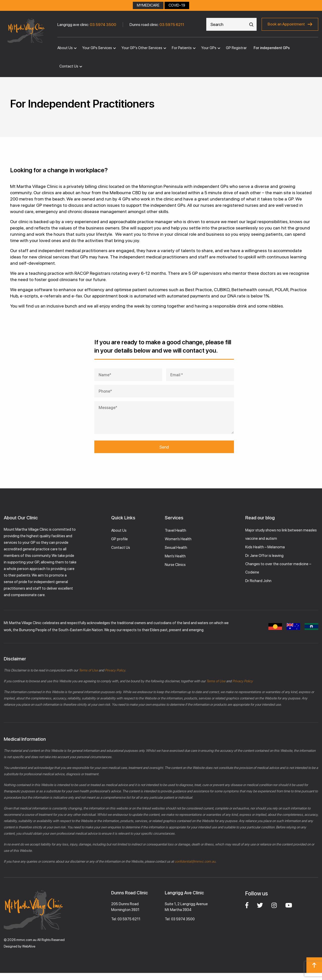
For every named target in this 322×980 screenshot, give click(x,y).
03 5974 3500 (103, 25)
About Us (65, 48)
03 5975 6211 (172, 25)
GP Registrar (236, 48)
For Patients (182, 48)
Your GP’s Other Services (142, 48)
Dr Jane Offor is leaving (264, 556)
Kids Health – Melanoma (265, 547)
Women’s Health (178, 539)
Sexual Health (176, 548)
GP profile (119, 539)
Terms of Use (88, 670)
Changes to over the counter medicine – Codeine (278, 568)
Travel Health (175, 530)
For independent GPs (272, 48)
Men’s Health (175, 556)
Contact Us (69, 66)
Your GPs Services (97, 48)
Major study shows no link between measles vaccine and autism (281, 534)
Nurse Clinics (175, 565)
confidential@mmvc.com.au (195, 861)
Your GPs (209, 48)
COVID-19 (177, 5)
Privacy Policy (115, 670)
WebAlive (29, 946)
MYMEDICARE (148, 5)
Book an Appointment (286, 24)
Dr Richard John (258, 581)
